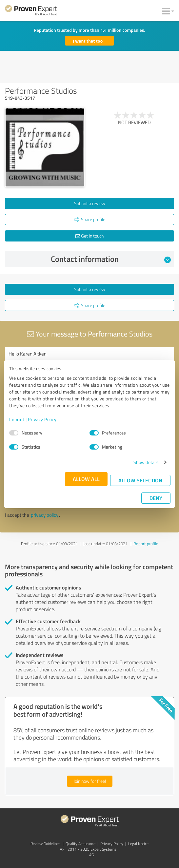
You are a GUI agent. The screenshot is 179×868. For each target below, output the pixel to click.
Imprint (17, 419)
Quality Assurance (80, 844)
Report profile (146, 544)
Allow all (86, 479)
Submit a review (90, 203)
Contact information (111, 259)
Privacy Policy (42, 419)
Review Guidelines (46, 844)
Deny (156, 498)
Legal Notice (138, 844)
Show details (146, 462)
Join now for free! (90, 781)
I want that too (88, 41)
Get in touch (89, 236)
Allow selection (140, 480)
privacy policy (45, 515)
